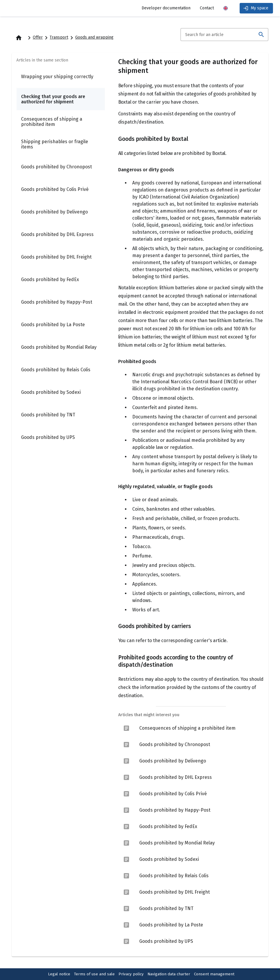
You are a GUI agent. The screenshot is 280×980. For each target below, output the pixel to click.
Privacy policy (131, 974)
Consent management (214, 974)
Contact (207, 8)
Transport (59, 37)
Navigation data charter (169, 974)
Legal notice (59, 974)
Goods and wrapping (94, 37)
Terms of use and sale (94, 974)
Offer (38, 37)
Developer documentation (166, 8)
